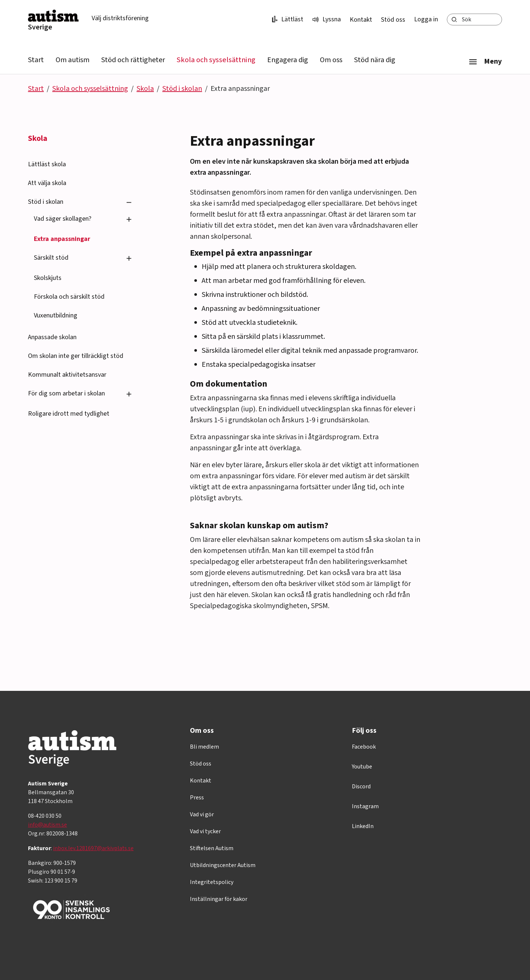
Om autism (73, 60)
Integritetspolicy (212, 882)
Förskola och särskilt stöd (69, 297)
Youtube (362, 767)
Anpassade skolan (52, 337)
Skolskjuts (48, 278)
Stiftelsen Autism (212, 848)
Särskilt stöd (51, 258)
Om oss (331, 60)
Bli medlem (204, 747)
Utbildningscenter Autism (223, 865)
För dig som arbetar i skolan (66, 393)
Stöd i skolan (182, 89)
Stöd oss (393, 20)
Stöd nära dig (375, 60)
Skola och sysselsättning (216, 60)
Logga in (426, 19)
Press (197, 798)
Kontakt (361, 20)
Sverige (40, 27)
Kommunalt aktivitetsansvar (67, 375)
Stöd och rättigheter (133, 60)
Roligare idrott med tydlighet (69, 414)
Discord (361, 787)
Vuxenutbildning (56, 315)
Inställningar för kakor (219, 899)
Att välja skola (47, 183)
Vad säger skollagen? (63, 219)
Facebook (364, 747)
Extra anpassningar (62, 239)
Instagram (365, 806)
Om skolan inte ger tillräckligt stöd (76, 356)
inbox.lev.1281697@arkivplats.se (93, 848)
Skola (145, 89)
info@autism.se (47, 825)
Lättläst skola (47, 164)
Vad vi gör (202, 814)
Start (36, 60)
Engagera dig (288, 60)
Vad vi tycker (205, 831)
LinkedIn (363, 826)
